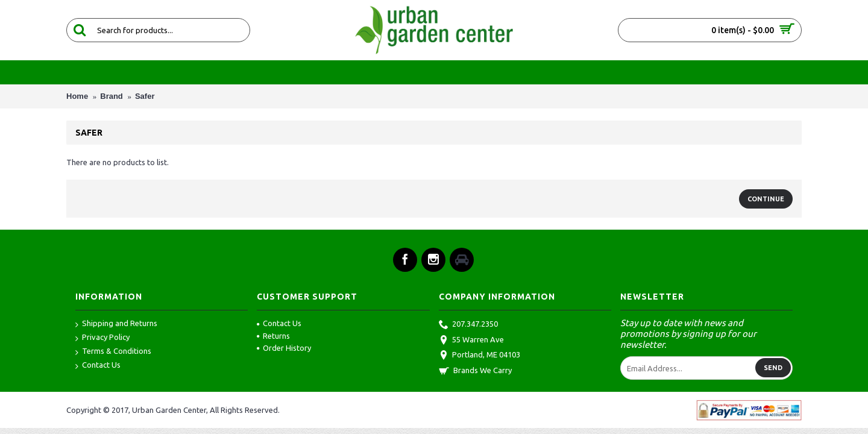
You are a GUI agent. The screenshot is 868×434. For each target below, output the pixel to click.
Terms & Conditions (113, 352)
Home (77, 96)
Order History (284, 348)
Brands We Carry (475, 371)
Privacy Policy (102, 338)
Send (773, 368)
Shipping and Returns (116, 324)
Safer (145, 96)
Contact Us (98, 366)
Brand (112, 96)
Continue (766, 199)
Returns (273, 336)
